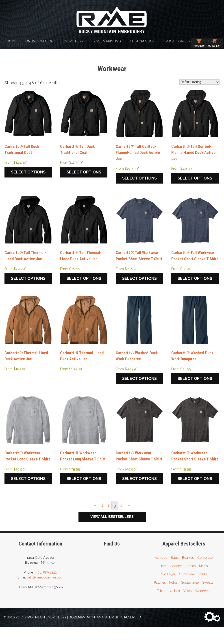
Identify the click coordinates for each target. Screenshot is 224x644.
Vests (187, 608)
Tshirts (162, 608)
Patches (160, 599)
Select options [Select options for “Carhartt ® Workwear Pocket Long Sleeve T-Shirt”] (28, 489)
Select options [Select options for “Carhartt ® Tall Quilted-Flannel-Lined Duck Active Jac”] (139, 179)
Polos (173, 599)
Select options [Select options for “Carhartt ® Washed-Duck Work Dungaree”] (139, 388)
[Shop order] (199, 82)
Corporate (205, 575)
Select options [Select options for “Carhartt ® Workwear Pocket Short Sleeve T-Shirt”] (139, 496)
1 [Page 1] (102, 522)
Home (12, 41)
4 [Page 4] (122, 522)
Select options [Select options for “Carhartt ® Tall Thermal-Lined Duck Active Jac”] (28, 280)
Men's (203, 583)
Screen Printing (107, 41)
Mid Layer (168, 591)
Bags (175, 575)
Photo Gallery (179, 41)
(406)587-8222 (46, 589)
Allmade (161, 575)
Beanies (188, 575)
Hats (163, 583)
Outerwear (187, 591)
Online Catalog (39, 41)
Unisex (175, 608)
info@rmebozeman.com (45, 594)
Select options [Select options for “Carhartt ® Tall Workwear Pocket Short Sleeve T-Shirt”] (139, 287)
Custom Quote (143, 41)
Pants (203, 591)
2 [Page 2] (108, 522)
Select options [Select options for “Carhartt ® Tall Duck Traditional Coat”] (28, 173)
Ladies (191, 583)
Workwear (203, 608)
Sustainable (190, 599)
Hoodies (176, 583)
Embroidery (73, 41)
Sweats (208, 599)
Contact (209, 41)
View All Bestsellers (112, 534)
